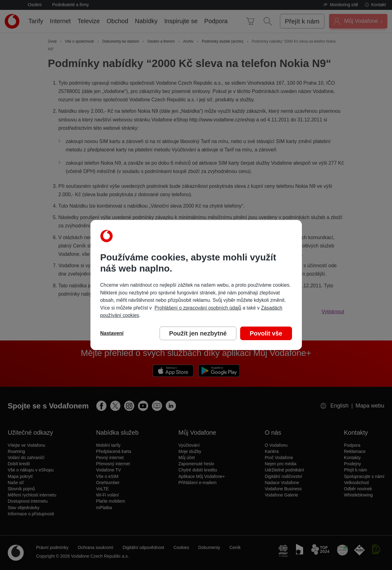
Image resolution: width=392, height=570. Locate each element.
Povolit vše (266, 333)
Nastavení (112, 333)
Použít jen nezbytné (198, 333)
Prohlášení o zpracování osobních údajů (198, 308)
